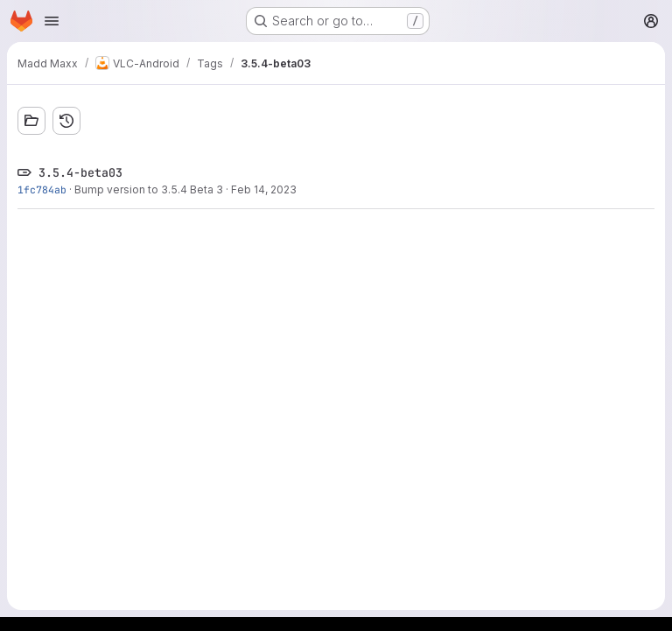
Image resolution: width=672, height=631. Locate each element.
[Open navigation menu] (52, 21)
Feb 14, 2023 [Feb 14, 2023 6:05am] (264, 189)
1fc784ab (42, 189)
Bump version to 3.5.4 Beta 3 (149, 189)
